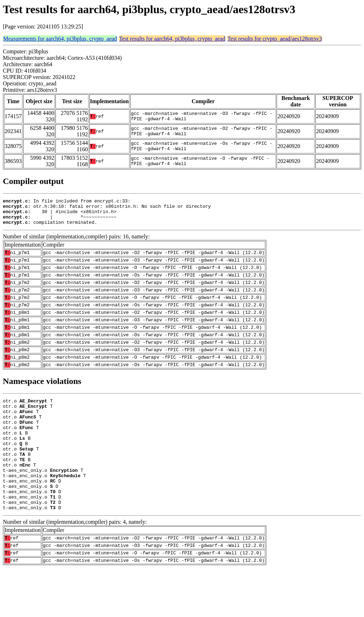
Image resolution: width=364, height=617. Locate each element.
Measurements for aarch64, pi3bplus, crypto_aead (60, 39)
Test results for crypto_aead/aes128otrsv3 (275, 39)
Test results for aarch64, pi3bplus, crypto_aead (172, 39)
